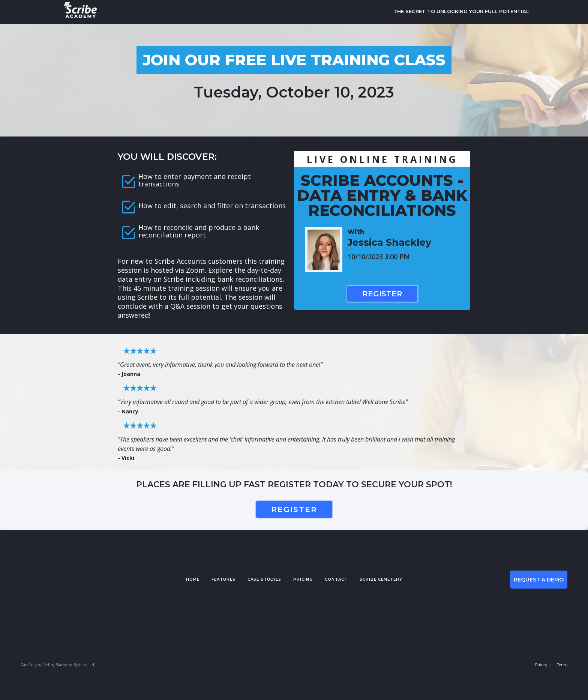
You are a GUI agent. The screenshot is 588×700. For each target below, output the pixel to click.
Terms (562, 665)
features (223, 579)
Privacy (541, 665)
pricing (303, 579)
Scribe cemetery (381, 579)
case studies (264, 579)
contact (336, 579)
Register (382, 294)
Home (193, 579)
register (294, 509)
